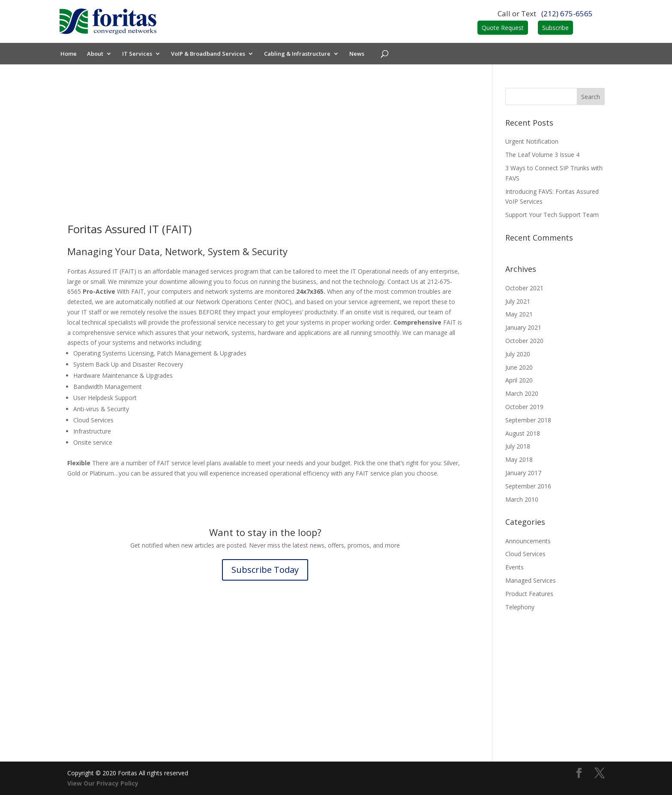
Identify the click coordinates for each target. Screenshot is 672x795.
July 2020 (518, 354)
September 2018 (528, 420)
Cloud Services (525, 554)
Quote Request (503, 28)
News (358, 54)
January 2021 (523, 327)
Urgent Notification (532, 141)
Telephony (520, 607)
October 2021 (524, 288)
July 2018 (518, 446)
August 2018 (523, 433)
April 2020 (519, 380)
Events (514, 567)
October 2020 (524, 341)
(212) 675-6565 (567, 14)
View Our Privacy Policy (103, 783)
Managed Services (531, 580)
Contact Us (265, 681)
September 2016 (528, 486)
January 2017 (523, 473)
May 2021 (519, 314)
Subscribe (555, 28)
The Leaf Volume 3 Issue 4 (542, 155)
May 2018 (519, 459)
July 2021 (518, 301)
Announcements (528, 541)
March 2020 (522, 393)
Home (70, 54)
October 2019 (524, 407)
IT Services (138, 54)
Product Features (529, 594)
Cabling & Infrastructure (298, 54)
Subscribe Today (265, 570)
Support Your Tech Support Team (552, 215)
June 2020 (519, 367)
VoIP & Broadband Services (209, 54)
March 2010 (522, 499)
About (96, 54)
